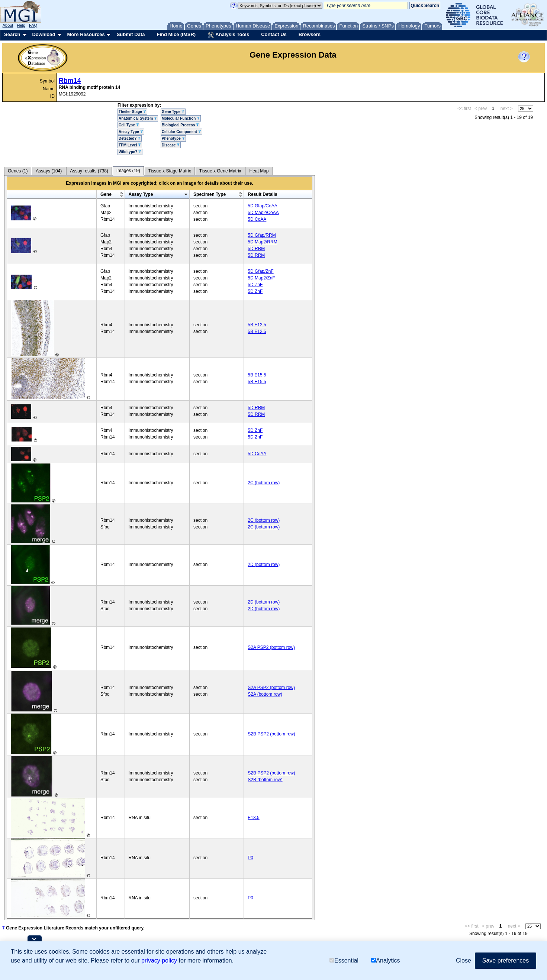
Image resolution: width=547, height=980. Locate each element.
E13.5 (253, 818)
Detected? (130, 138)
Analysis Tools (228, 35)
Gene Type (173, 112)
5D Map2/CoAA (263, 213)
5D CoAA (257, 219)
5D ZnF (255, 285)
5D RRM (256, 249)
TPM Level (130, 145)
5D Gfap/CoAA (262, 206)
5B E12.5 (257, 325)
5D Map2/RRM (262, 242)
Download (44, 34)
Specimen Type (210, 194)
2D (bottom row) (264, 565)
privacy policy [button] (159, 960)
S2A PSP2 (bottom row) (271, 647)
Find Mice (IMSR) (176, 34)
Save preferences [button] (506, 960)
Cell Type (129, 125)
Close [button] (464, 960)
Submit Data (131, 34)
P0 (250, 858)
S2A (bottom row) (265, 694)
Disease (171, 145)
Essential (344, 960)
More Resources (86, 34)
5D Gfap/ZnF (260, 271)
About (8, 25)
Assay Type (131, 132)
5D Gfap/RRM (262, 235)
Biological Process (180, 125)
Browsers (310, 34)
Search (12, 34)
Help (21, 25)
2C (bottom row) (264, 483)
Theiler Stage (132, 112)
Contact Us (274, 34)
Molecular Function (181, 118)
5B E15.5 (257, 375)
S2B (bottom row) (265, 780)
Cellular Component (181, 132)
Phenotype (173, 138)
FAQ (33, 25)
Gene (106, 194)
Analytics (385, 960)
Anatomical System (138, 118)
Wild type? (130, 152)
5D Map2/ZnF (261, 278)
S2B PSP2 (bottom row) (271, 734)
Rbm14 (70, 81)
